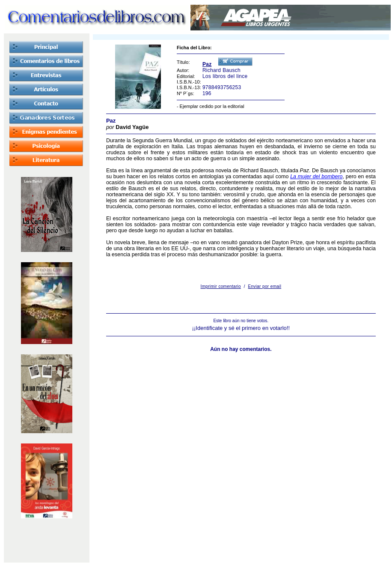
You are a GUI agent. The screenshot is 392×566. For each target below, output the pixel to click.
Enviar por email (265, 286)
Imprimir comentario (221, 286)
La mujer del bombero (316, 177)
